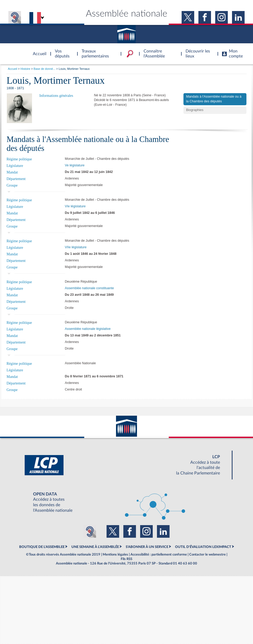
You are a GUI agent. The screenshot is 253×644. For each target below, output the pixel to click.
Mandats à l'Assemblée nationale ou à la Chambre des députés (214, 99)
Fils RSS (126, 559)
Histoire (25, 69)
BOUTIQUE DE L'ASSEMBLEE (42, 547)
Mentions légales (115, 555)
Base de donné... (44, 69)
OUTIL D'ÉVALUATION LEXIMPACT (203, 547)
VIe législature (75, 206)
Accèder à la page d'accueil (38, 51)
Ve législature (75, 165)
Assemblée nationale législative (88, 329)
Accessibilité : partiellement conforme (159, 555)
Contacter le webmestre (207, 555)
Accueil (12, 69)
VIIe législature (76, 247)
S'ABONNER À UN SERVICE (147, 547)
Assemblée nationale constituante (89, 288)
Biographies (195, 110)
